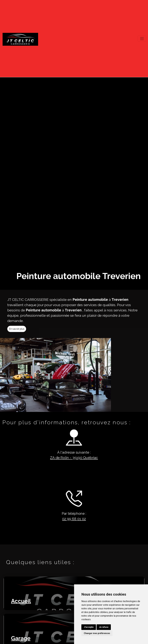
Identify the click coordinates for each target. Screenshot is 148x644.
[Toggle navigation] (142, 39)
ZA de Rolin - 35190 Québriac (69, 458)
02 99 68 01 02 (69, 519)
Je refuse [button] (104, 627)
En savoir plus (22, 334)
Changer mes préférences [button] (97, 633)
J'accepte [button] (89, 627)
